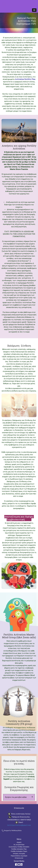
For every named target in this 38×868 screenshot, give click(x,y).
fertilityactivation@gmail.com (19, 825)
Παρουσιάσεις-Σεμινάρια (19, 856)
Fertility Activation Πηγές (19, 851)
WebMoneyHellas (16, 831)
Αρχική (19, 842)
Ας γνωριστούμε (19, 845)
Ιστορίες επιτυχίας (19, 853)
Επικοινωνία (19, 858)
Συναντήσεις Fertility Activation (19, 847)
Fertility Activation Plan (19, 849)
